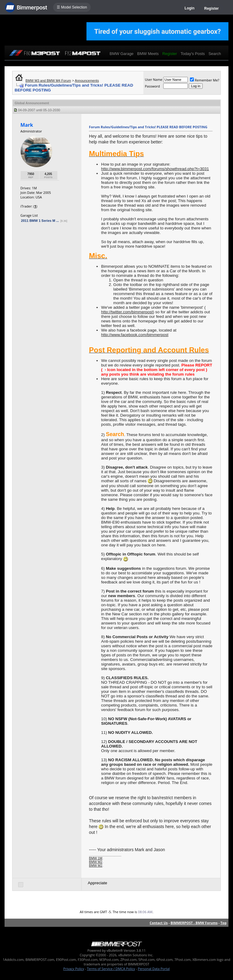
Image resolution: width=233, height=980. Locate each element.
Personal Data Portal (154, 969)
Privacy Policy (74, 969)
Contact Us (159, 923)
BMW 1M (96, 858)
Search (215, 54)
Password (152, 86)
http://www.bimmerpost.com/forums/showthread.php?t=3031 (155, 169)
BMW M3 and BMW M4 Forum (48, 81)
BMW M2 (96, 862)
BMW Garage (122, 54)
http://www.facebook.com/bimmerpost (135, 335)
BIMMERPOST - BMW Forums (194, 923)
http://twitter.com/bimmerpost (127, 312)
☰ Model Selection (72, 7)
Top (223, 923)
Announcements (87, 81)
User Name (154, 79)
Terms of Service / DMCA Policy (111, 969)
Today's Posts (193, 54)
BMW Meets (148, 54)
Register (211, 9)
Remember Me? (205, 80)
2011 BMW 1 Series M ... (40, 221)
